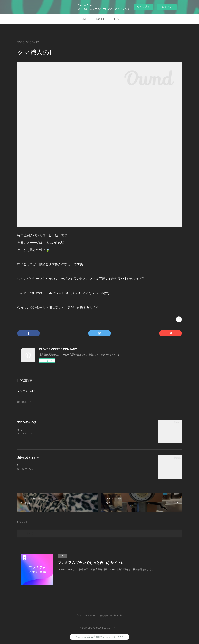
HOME (83, 19)
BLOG (116, 19)
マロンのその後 (27, 422)
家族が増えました (28, 458)
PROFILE (100, 19)
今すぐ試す (143, 7)
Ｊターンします (27, 391)
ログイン (167, 7)
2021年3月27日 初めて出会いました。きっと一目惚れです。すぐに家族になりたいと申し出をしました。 (74, 465)
